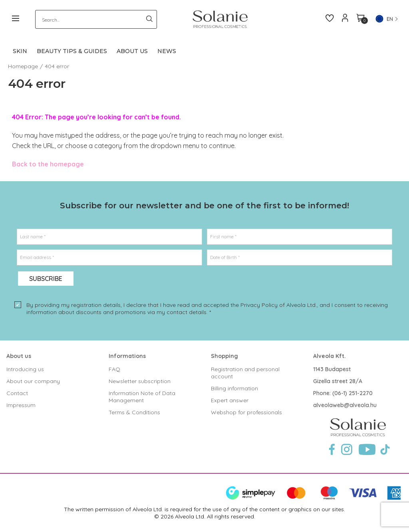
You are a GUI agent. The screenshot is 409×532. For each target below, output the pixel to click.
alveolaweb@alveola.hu (345, 405)
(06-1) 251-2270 (352, 393)
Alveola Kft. (330, 356)
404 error (57, 66)
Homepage (23, 66)
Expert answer (230, 400)
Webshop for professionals (246, 412)
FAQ (114, 369)
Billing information (234, 388)
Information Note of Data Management (142, 397)
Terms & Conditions (134, 412)
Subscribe (46, 279)
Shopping (224, 356)
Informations (127, 356)
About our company (33, 381)
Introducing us (25, 369)
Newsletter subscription (140, 381)
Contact (17, 393)
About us (19, 356)
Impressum (21, 405)
